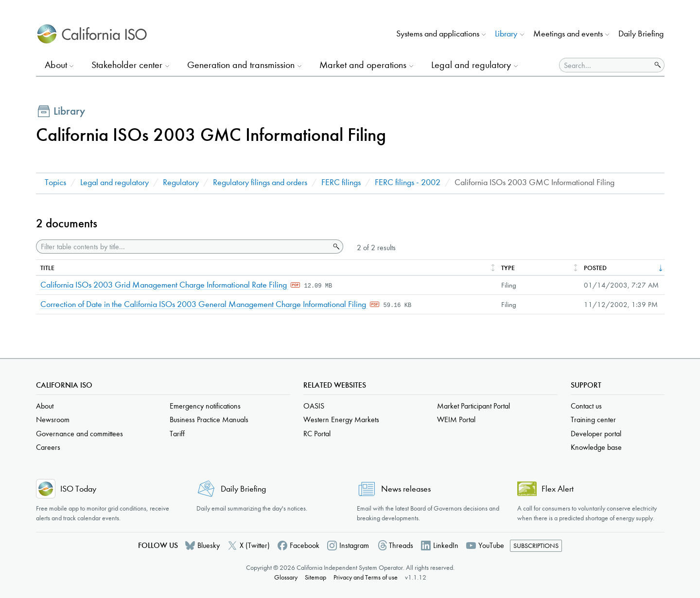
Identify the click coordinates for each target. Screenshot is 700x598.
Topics (55, 182)
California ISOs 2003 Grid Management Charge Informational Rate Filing (165, 285)
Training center (593, 419)
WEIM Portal (456, 419)
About (45, 406)
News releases (406, 489)
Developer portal (596, 434)
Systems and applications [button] (438, 34)
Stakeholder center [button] (127, 65)
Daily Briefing (641, 34)
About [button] (56, 65)
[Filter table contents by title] (183, 247)
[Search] (605, 65)
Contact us (586, 406)
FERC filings (341, 182)
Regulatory (181, 182)
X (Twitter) (255, 545)
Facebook (305, 545)
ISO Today (78, 489)
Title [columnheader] (47, 268)
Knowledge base (596, 447)
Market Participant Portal (473, 406)
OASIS (314, 406)
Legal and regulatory (114, 182)
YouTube (491, 545)
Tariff (177, 434)
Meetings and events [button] (568, 34)
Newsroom (53, 419)
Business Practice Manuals (209, 419)
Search (335, 247)
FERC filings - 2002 (408, 182)
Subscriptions (536, 546)
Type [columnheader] (508, 268)
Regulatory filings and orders (260, 182)
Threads (401, 545)
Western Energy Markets (341, 419)
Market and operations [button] (363, 65)
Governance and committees (79, 434)
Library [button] (506, 34)
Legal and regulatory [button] (471, 65)
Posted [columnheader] (595, 268)
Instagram (354, 545)
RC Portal (317, 434)
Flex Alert (558, 489)
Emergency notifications (205, 406)
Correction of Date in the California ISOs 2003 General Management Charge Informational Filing (204, 304)
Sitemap (315, 577)
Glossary (286, 577)
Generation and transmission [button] (241, 65)
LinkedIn (446, 545)
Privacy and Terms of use (366, 577)
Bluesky (209, 545)
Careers (48, 447)
